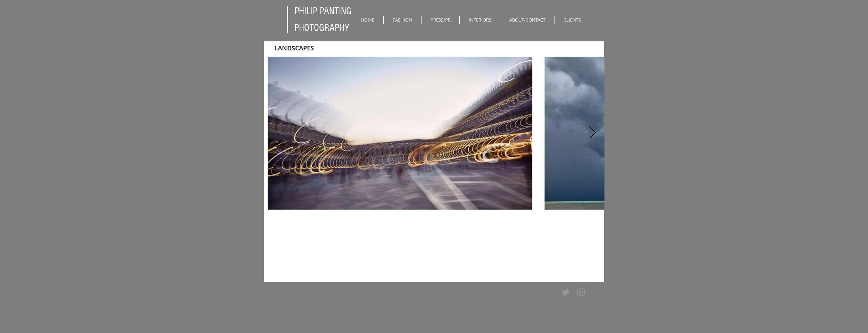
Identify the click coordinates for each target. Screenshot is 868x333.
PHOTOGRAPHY (322, 28)
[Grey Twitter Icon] (566, 292)
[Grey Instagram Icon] (581, 292)
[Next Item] (592, 133)
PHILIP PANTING (323, 11)
